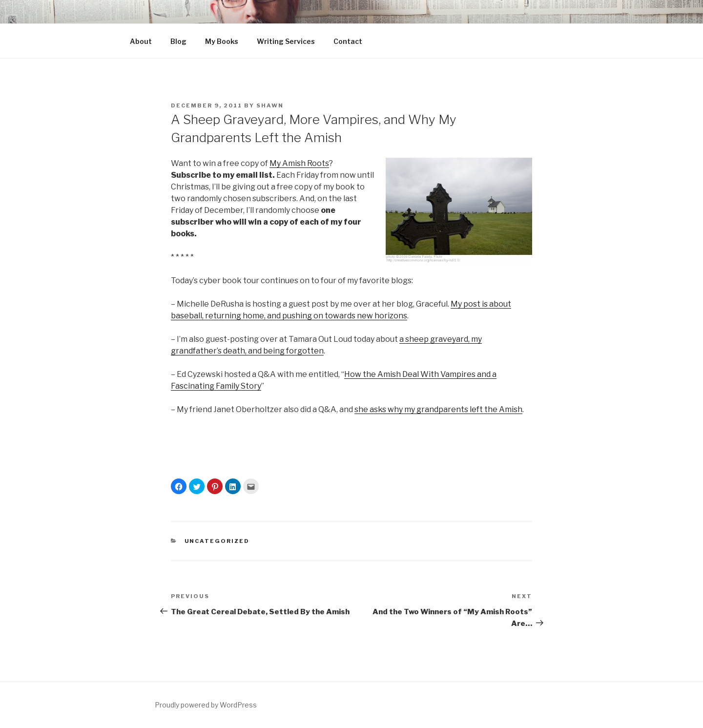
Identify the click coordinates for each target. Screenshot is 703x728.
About (141, 41)
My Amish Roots (299, 163)
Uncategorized (217, 541)
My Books (222, 41)
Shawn (270, 105)
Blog (178, 41)
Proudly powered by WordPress (206, 705)
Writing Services (286, 41)
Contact (348, 41)
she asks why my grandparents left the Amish (438, 409)
